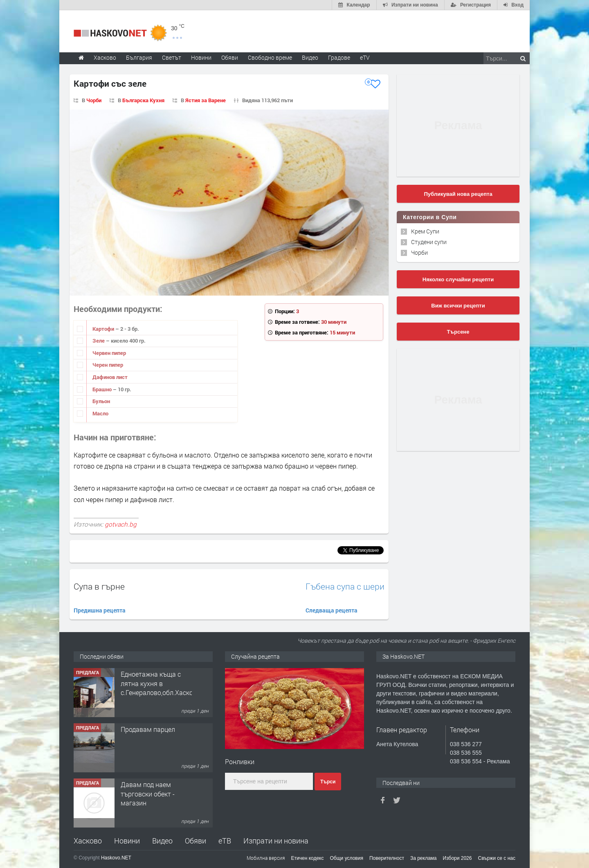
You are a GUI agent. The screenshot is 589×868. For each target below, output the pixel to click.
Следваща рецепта (332, 610)
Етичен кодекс (308, 858)
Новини (201, 57)
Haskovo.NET (116, 858)
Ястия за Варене (206, 100)
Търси (328, 782)
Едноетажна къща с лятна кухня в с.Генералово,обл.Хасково (161, 683)
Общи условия (347, 858)
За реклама (424, 858)
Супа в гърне (99, 586)
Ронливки (240, 761)
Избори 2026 (457, 858)
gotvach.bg (121, 524)
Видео (162, 841)
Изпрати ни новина (276, 841)
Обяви (196, 841)
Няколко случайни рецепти (458, 279)
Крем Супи (425, 231)
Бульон (101, 401)
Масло (100, 413)
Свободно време (270, 57)
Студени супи (429, 242)
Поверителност (387, 858)
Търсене (458, 332)
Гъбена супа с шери (345, 587)
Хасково (88, 841)
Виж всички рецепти (458, 306)
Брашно (103, 389)
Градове (339, 57)
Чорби (94, 100)
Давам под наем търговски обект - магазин (148, 794)
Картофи (104, 329)
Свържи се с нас (497, 858)
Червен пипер (109, 353)
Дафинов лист (110, 377)
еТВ (225, 841)
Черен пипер (108, 365)
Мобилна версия (266, 858)
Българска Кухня (143, 100)
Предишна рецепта (100, 610)
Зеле (99, 341)
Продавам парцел (148, 729)
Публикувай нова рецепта (458, 194)
